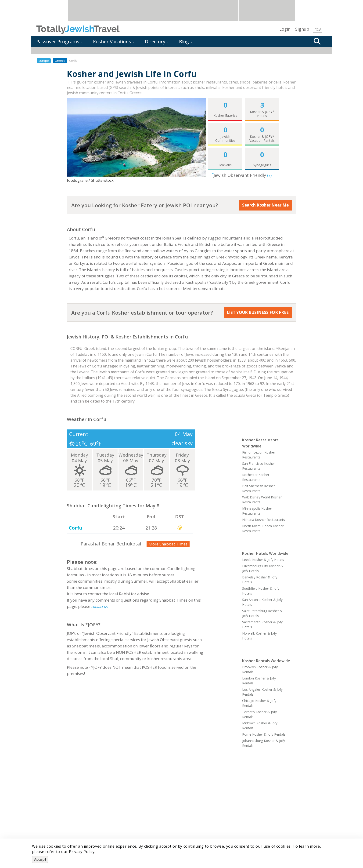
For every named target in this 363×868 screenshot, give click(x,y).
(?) (269, 175)
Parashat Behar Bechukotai (111, 544)
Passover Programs (59, 42)
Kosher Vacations (114, 42)
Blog (186, 42)
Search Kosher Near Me (265, 205)
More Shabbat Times (168, 544)
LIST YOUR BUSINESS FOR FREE (258, 312)
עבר (318, 29)
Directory (157, 42)
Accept (40, 859)
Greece (60, 61)
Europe (44, 61)
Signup (302, 29)
